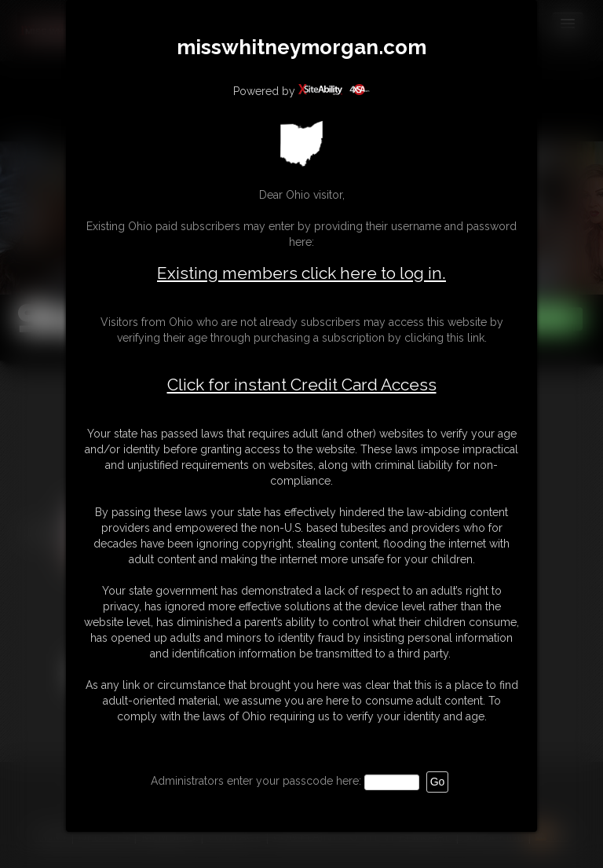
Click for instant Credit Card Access (302, 385)
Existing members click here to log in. (301, 273)
